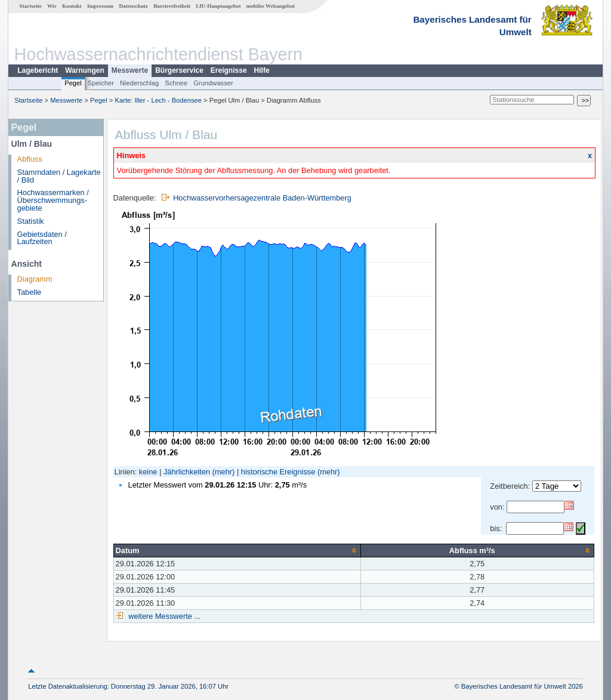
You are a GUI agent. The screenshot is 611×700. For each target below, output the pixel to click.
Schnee (176, 83)
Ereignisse (229, 70)
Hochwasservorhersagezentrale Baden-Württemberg (262, 198)
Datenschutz (133, 6)
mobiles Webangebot (271, 6)
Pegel (73, 83)
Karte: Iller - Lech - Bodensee (159, 100)
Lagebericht (38, 70)
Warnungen (85, 70)
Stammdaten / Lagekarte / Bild (59, 176)
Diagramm (35, 279)
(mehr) (224, 472)
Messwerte (130, 70)
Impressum (100, 6)
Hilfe (262, 70)
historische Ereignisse (278, 472)
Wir (52, 6)
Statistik (31, 221)
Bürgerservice (179, 70)
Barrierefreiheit (172, 6)
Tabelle (30, 292)
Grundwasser (213, 83)
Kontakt (72, 6)
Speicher (101, 83)
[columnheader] (237, 550)
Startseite (31, 6)
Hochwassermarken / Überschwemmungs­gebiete (53, 200)
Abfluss (30, 159)
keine (148, 472)
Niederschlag (139, 83)
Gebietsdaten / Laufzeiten (42, 238)
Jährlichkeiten (187, 472)
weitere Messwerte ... (163, 616)
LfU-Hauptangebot (218, 6)
